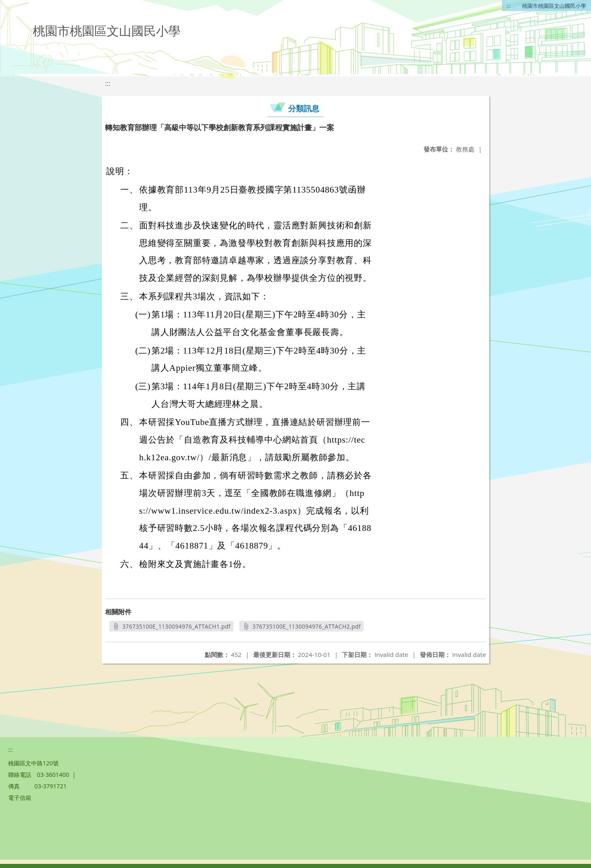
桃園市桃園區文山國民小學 (554, 6)
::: (509, 6)
